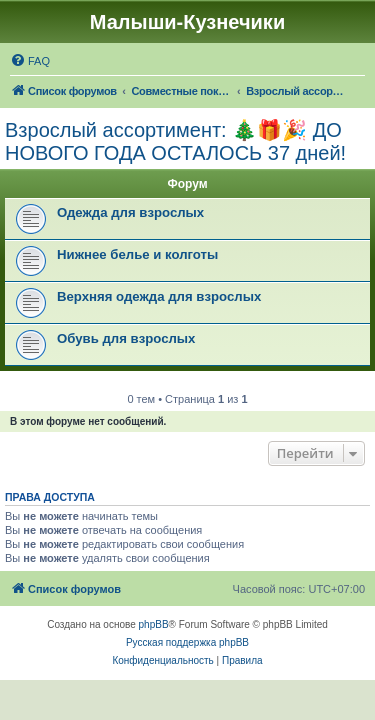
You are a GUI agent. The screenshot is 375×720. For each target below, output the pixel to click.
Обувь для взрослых (126, 338)
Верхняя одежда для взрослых (159, 296)
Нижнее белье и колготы (137, 254)
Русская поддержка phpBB (187, 642)
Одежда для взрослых (130, 212)
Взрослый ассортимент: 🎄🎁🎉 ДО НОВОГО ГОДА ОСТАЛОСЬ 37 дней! (175, 141)
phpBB (154, 624)
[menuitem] (30, 61)
